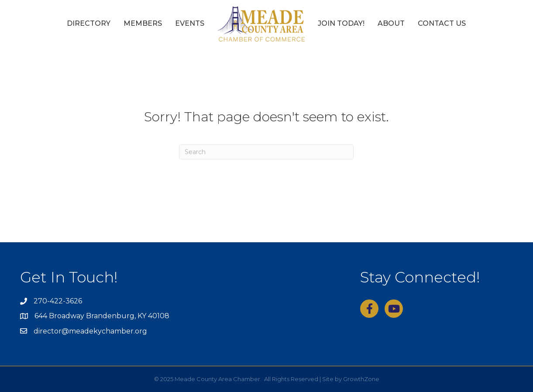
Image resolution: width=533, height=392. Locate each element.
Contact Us (442, 23)
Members (143, 23)
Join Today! (341, 23)
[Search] (266, 152)
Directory (89, 23)
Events (190, 23)
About (391, 23)
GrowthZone (361, 379)
